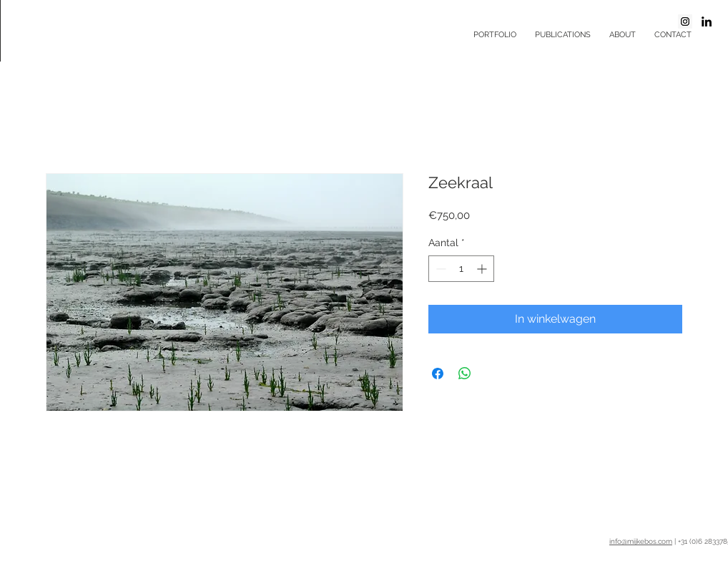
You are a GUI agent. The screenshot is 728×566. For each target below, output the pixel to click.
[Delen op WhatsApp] (465, 374)
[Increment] (483, 269)
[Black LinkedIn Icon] (707, 21)
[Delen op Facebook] (438, 374)
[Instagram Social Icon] (685, 21)
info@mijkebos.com (641, 541)
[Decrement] (439, 269)
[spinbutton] (461, 269)
